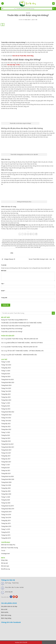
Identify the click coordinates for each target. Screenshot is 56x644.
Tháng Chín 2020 (6, 485)
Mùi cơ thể (4, 609)
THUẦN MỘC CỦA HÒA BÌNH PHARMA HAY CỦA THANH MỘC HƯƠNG (21, 323)
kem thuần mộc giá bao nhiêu (29, 244)
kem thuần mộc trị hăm (11, 246)
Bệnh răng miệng (6, 618)
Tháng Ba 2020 (6, 500)
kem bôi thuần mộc (32, 241)
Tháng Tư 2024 (6, 371)
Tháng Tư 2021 (6, 465)
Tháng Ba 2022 (6, 435)
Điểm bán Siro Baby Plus (8, 545)
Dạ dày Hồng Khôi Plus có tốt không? (12, 329)
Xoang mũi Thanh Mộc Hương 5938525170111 (14, 320)
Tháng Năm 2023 (6, 400)
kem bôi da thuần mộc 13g (42, 239)
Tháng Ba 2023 (6, 406)
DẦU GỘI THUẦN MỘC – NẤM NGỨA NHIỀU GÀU (23, 355)
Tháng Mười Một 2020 (8, 479)
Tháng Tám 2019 (6, 518)
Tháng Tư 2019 (6, 529)
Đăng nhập (4, 560)
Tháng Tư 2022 (6, 432)
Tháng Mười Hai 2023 (7, 379)
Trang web (4, 298)
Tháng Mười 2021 (6, 450)
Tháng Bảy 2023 (6, 394)
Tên (3, 284)
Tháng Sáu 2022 (6, 427)
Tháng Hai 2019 (6, 535)
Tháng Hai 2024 (6, 377)
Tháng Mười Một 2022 (8, 412)
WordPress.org (5, 569)
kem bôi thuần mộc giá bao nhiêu (44, 241)
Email (3, 291)
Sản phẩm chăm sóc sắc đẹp (9, 606)
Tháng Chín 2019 (6, 515)
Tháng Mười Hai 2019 (7, 506)
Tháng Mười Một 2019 (8, 509)
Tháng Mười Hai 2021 (7, 444)
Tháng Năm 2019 (6, 526)
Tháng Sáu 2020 (6, 491)
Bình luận (4, 271)
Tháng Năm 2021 (6, 462)
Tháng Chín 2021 (6, 453)
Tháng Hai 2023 (6, 409)
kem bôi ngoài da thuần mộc (20, 241)
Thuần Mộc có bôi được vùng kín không (37, 246)
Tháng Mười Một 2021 (8, 447)
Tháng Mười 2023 (6, 385)
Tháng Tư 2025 (6, 362)
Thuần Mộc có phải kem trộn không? (12, 332)
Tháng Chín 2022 (6, 418)
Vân (36, 20)
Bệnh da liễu (5, 612)
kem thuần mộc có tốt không (15, 244)
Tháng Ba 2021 (6, 468)
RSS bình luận (5, 566)
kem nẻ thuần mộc (14, 243)
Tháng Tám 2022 (6, 421)
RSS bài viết (4, 563)
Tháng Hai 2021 (6, 471)
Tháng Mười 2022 (6, 415)
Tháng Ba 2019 (6, 532)
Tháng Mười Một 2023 (8, 382)
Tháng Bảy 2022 (6, 424)
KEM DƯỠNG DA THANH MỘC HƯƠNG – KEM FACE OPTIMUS (25, 343)
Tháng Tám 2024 (6, 365)
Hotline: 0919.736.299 (21, 642)
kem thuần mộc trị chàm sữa (42, 244)
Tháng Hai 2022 (6, 438)
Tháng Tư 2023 (6, 403)
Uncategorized (5, 554)
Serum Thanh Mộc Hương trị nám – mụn (42, 259)
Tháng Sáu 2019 (6, 523)
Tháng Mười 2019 (6, 512)
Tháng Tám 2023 (6, 391)
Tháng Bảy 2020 (6, 488)
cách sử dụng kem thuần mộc (29, 239)
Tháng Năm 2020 (6, 494)
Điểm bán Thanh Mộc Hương (10, 548)
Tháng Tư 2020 (6, 497)
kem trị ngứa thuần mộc (22, 246)
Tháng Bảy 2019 (6, 520)
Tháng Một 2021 (6, 473)
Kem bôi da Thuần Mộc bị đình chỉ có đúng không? (16, 326)
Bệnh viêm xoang (6, 615)
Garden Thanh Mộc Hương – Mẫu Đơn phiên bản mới (23, 339)
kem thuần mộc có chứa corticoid (39, 243)
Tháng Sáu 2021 (6, 459)
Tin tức (28, 13)
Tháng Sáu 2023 (6, 397)
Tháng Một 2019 (6, 538)
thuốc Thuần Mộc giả (36, 247)
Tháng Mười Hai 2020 (7, 476)
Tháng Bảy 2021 (6, 456)
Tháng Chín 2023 (6, 388)
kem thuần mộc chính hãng (25, 243)
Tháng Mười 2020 (6, 482)
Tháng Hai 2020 (6, 503)
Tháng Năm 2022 (6, 429)
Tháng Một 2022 (6, 441)
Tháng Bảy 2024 (6, 368)
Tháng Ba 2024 (6, 374)
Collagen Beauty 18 (8, 259)
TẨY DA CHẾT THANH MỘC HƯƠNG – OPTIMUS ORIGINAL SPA (25, 351)
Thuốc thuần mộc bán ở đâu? (24, 247)
